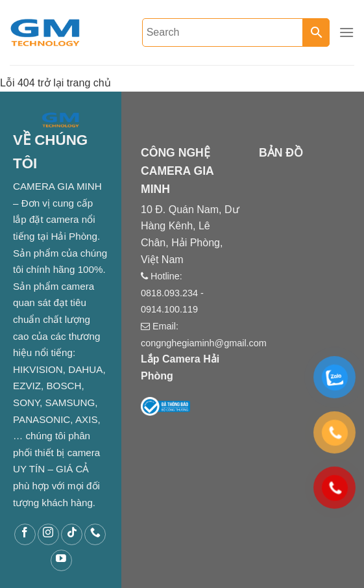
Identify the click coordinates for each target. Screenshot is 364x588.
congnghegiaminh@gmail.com (204, 343)
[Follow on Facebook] (25, 534)
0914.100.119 (169, 309)
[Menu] (346, 32)
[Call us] (95, 534)
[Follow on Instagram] (48, 534)
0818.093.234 (169, 293)
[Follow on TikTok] (72, 534)
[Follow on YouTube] (61, 560)
